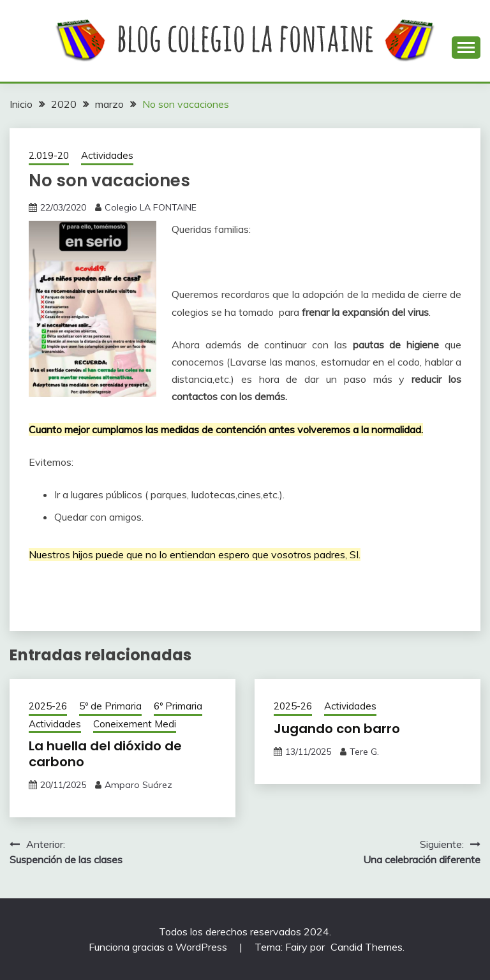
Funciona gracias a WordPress (159, 947)
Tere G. (364, 752)
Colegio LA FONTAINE (151, 207)
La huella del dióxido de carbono (105, 754)
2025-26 (48, 706)
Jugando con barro (337, 729)
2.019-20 (49, 155)
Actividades (107, 155)
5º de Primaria (110, 706)
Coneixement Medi (135, 724)
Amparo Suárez (138, 785)
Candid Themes (367, 947)
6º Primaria (178, 706)
